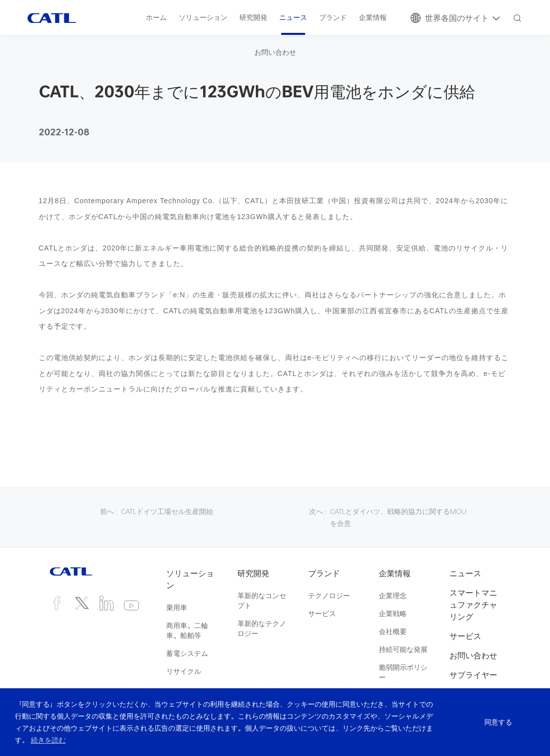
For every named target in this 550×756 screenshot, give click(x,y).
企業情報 (373, 17)
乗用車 (177, 607)
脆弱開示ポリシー (403, 672)
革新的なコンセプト (262, 600)
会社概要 (393, 631)
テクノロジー (329, 595)
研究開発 (253, 17)
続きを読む (48, 740)
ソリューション (203, 17)
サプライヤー (473, 675)
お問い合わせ (275, 52)
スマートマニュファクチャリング (473, 605)
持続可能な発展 (403, 649)
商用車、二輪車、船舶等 (187, 630)
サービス (322, 613)
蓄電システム (187, 653)
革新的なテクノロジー (262, 628)
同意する (496, 722)
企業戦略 (393, 613)
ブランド (333, 17)
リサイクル (184, 671)
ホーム (156, 17)
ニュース (293, 17)
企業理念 (393, 595)
